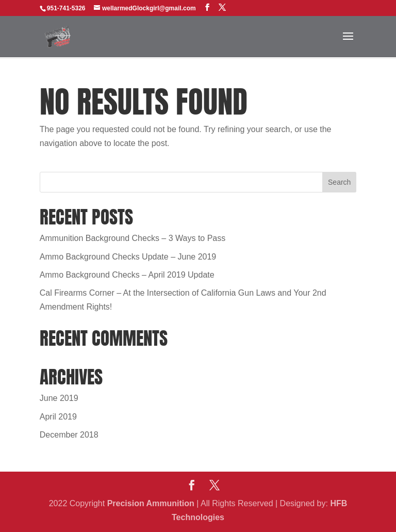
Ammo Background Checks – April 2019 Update (127, 275)
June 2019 (59, 398)
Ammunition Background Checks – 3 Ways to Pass (133, 238)
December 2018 (69, 435)
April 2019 (58, 417)
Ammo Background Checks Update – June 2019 (128, 257)
